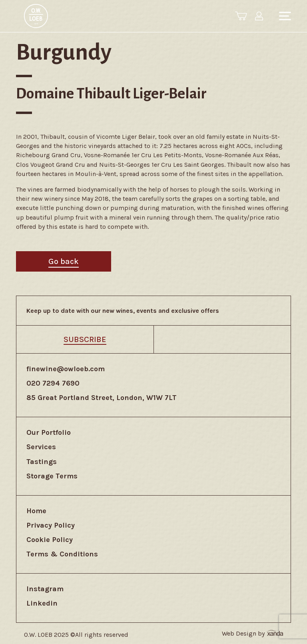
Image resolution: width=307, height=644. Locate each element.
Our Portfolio (49, 432)
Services (41, 447)
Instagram (45, 589)
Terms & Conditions (62, 554)
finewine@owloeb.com (66, 369)
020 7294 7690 (53, 383)
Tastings (42, 462)
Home (36, 511)
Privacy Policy (51, 525)
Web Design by (252, 633)
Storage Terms (52, 476)
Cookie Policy (50, 540)
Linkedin (42, 603)
